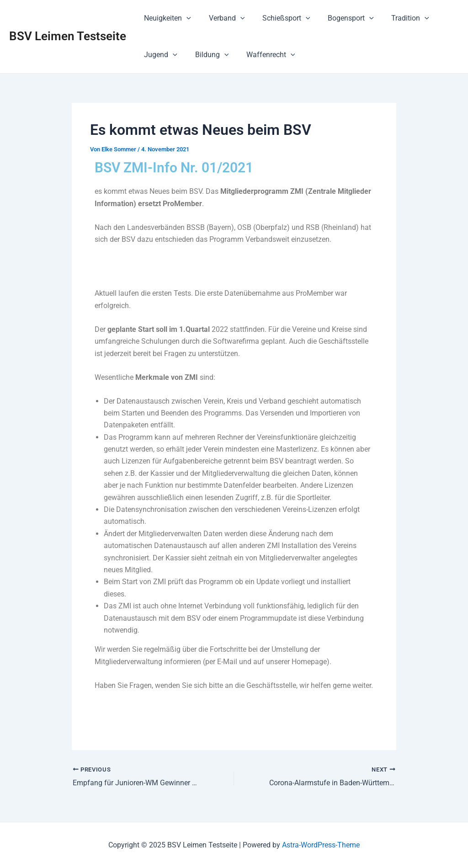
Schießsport (279, 18)
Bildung (207, 55)
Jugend (159, 55)
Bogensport (340, 18)
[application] (185, 18)
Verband (222, 18)
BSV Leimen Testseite (68, 36)
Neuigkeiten (166, 18)
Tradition (396, 18)
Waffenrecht (263, 55)
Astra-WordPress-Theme (321, 845)
